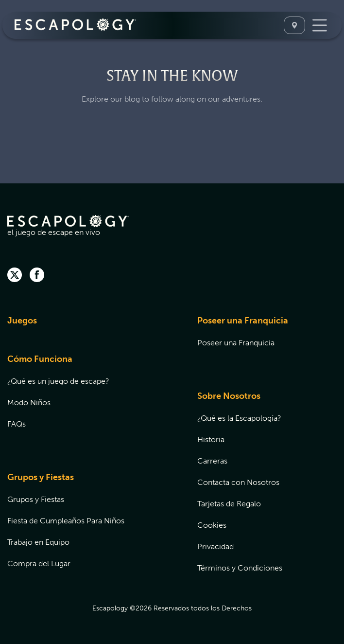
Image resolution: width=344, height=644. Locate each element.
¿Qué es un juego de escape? (58, 381)
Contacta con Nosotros (238, 482)
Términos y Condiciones (240, 568)
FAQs (17, 424)
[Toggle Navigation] (320, 25)
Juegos (22, 321)
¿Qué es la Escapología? (239, 418)
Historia (211, 439)
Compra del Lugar (39, 563)
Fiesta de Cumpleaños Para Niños (66, 521)
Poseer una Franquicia (243, 321)
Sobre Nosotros (229, 396)
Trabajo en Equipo (38, 542)
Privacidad (215, 546)
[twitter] (15, 276)
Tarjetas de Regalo (229, 504)
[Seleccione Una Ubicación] (294, 25)
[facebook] (37, 276)
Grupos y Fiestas (41, 477)
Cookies (212, 525)
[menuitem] (90, 327)
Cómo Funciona (40, 359)
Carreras (212, 461)
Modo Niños (29, 402)
